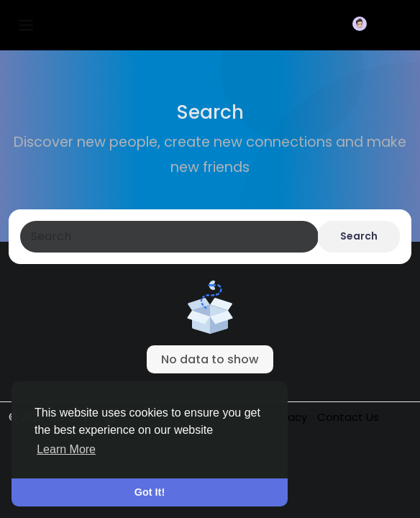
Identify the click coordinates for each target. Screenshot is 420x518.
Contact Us (348, 417)
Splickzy (91, 25)
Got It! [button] (150, 492)
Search (359, 236)
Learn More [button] (66, 449)
